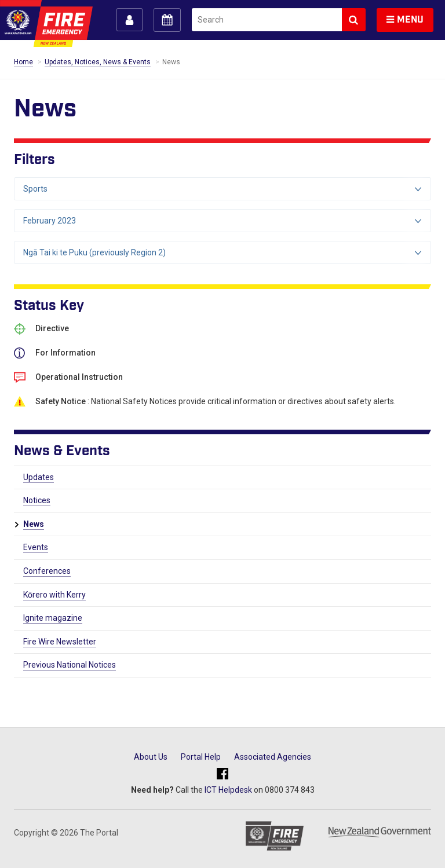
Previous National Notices (70, 665)
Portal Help (201, 757)
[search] (267, 20)
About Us (151, 757)
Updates (39, 477)
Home (23, 62)
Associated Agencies (273, 757)
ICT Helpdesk (228, 790)
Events (36, 547)
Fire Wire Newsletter (60, 642)
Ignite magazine (53, 618)
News (34, 524)
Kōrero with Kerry (54, 595)
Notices (37, 500)
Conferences (47, 571)
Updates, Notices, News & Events (98, 62)
